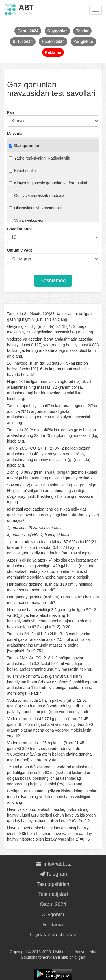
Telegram (53, 874)
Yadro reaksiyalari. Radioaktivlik (39, 158)
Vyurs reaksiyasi (26, 220)
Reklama (53, 925)
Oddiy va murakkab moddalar (37, 195)
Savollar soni (19, 229)
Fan (11, 112)
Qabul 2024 (53, 904)
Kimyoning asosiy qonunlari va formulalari (48, 183)
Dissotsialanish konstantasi (35, 208)
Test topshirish (53, 884)
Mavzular (16, 134)
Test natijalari (53, 894)
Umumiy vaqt (20, 250)
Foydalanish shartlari (53, 935)
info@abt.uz (53, 864)
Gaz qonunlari (25, 146)
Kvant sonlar (22, 171)
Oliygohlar (53, 915)
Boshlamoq (53, 280)
